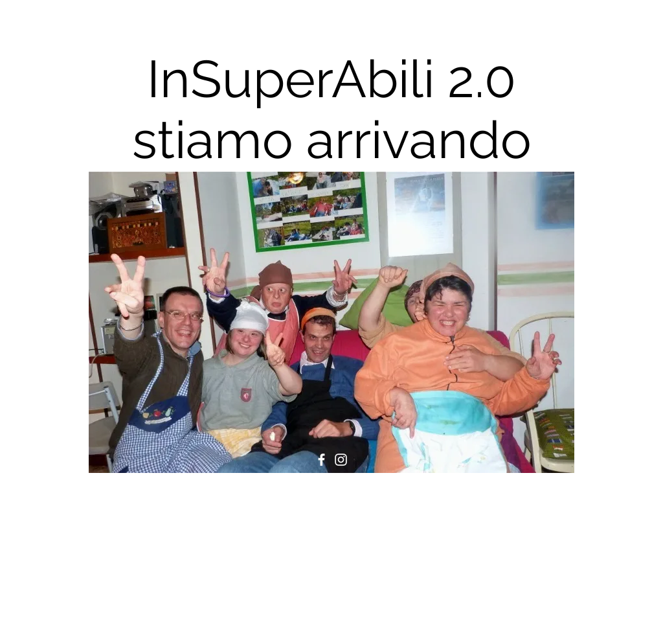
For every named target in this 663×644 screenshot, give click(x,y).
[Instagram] (341, 460)
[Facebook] (321, 460)
